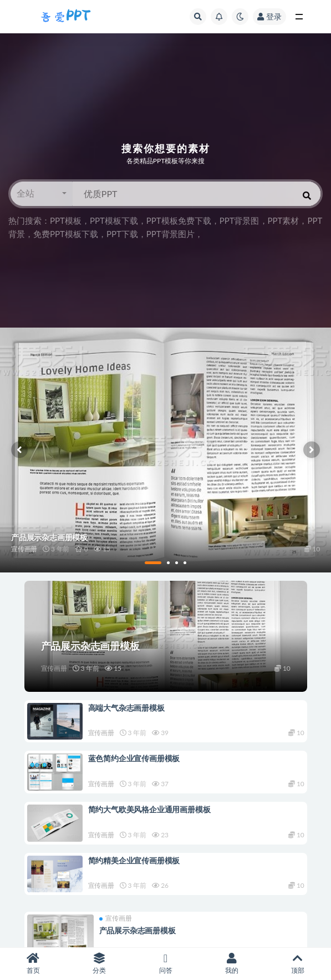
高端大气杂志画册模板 (126, 708)
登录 (269, 16)
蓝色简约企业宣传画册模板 (134, 758)
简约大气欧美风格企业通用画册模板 (149, 809)
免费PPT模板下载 (66, 234)
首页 (33, 964)
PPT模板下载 (114, 220)
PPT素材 (284, 220)
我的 (231, 964)
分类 (99, 964)
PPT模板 (66, 220)
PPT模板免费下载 (179, 220)
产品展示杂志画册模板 (90, 646)
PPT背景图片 (170, 234)
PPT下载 (122, 234)
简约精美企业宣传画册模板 (134, 860)
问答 (165, 964)
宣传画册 (54, 668)
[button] (42, 194)
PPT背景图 (240, 220)
